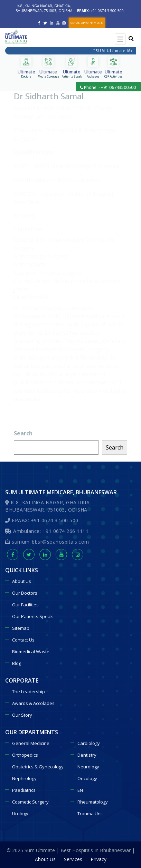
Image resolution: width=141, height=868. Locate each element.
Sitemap (21, 628)
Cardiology (89, 743)
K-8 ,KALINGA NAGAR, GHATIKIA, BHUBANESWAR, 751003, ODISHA (44, 8)
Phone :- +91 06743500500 (108, 87)
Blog (17, 663)
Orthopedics (25, 755)
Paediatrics (24, 790)
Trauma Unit (90, 814)
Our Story (22, 715)
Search (23, 433)
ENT (81, 790)
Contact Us (23, 640)
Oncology (87, 778)
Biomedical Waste (31, 652)
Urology (20, 814)
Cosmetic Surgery (30, 802)
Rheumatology (93, 802)
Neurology (88, 767)
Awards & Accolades (33, 703)
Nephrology (24, 778)
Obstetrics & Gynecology (38, 767)
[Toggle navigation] (120, 39)
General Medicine (31, 743)
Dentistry (87, 755)
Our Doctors (25, 593)
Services (73, 859)
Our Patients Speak (32, 616)
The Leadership (29, 692)
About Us (22, 581)
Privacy (98, 859)
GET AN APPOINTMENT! (87, 23)
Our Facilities (25, 605)
